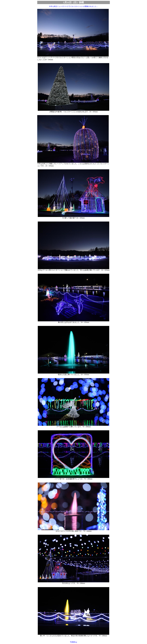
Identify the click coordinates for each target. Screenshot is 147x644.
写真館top (73, 642)
